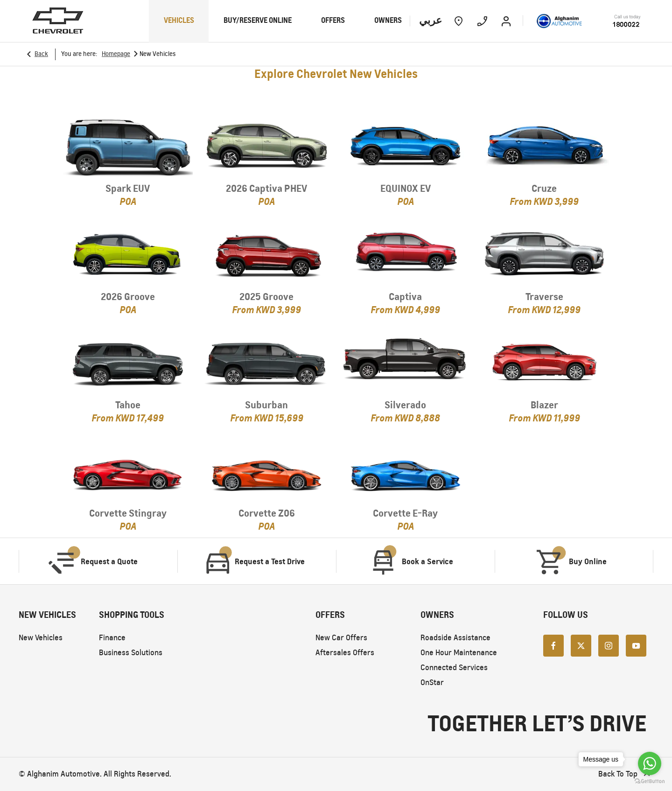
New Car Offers (341, 638)
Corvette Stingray (128, 513)
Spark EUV (128, 188)
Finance (112, 638)
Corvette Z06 (267, 513)
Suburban (266, 405)
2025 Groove (266, 297)
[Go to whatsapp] (650, 763)
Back (41, 54)
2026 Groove (128, 297)
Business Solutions (131, 653)
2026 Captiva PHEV (266, 188)
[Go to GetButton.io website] (650, 781)
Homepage (116, 54)
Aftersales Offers (345, 653)
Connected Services (454, 668)
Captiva (405, 297)
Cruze (544, 188)
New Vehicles (41, 638)
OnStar (432, 682)
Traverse (544, 297)
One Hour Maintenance (459, 653)
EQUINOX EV (406, 188)
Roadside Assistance (455, 638)
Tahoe (128, 405)
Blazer (544, 405)
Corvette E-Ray (405, 513)
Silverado (405, 405)
